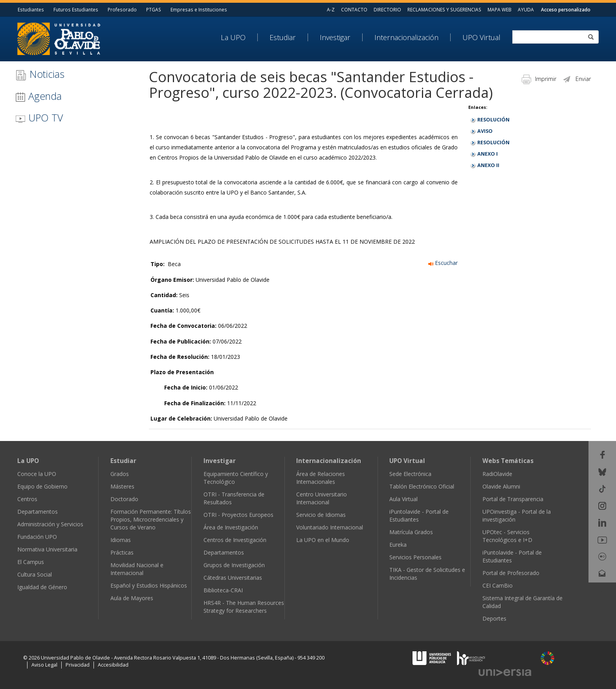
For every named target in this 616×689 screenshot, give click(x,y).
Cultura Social (35, 574)
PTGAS (154, 9)
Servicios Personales (415, 557)
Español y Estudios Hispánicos (149, 585)
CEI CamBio (498, 585)
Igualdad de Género (42, 587)
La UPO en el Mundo (323, 540)
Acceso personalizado (566, 9)
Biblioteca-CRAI (223, 590)
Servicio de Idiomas (321, 515)
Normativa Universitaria (47, 549)
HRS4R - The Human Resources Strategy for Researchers (244, 607)
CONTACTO (354, 9)
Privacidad (78, 665)
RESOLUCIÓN (493, 120)
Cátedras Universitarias (233, 578)
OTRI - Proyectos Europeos (238, 515)
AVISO (485, 131)
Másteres (122, 486)
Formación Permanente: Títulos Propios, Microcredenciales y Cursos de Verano (151, 519)
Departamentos (38, 512)
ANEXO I (488, 154)
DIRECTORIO (387, 9)
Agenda (38, 96)
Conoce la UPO (37, 474)
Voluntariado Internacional (330, 527)
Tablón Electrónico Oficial (422, 486)
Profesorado (122, 9)
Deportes (494, 618)
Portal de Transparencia (513, 499)
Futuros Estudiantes (76, 9)
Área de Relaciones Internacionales (321, 478)
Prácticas (122, 552)
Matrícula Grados (411, 532)
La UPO (233, 37)
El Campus (31, 562)
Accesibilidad (113, 665)
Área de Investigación (231, 527)
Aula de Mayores (132, 598)
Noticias (40, 74)
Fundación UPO (37, 537)
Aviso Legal (44, 665)
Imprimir (539, 79)
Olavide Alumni (501, 486)
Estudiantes (31, 9)
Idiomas (121, 540)
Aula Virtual (403, 499)
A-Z (331, 9)
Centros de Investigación (235, 540)
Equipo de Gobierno (42, 486)
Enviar (577, 79)
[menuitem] (239, 37)
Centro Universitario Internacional (322, 498)
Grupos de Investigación (234, 565)
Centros (27, 499)
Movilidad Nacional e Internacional (137, 569)
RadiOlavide (497, 474)
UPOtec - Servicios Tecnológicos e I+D (507, 536)
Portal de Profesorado (511, 573)
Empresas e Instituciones (199, 9)
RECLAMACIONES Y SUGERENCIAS (444, 9)
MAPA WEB (500, 9)
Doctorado (124, 499)
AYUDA (526, 9)
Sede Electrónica (410, 474)
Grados (120, 474)
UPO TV (39, 118)
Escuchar (443, 263)
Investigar (335, 37)
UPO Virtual (481, 37)
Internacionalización (406, 37)
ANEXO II (488, 165)
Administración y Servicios (50, 524)
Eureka (398, 545)
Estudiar (283, 37)
